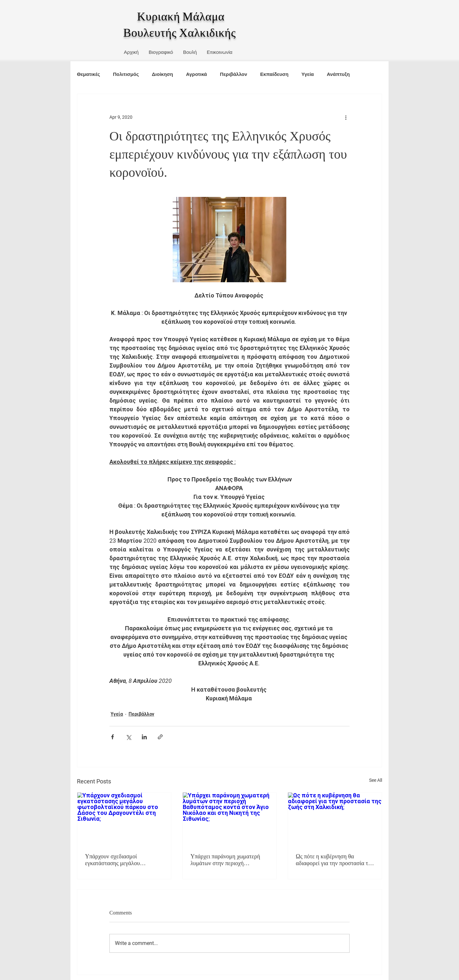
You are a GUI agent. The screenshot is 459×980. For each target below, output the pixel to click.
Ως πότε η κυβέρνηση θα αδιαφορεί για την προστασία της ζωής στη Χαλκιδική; (335, 860)
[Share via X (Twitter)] (128, 737)
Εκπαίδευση (274, 74)
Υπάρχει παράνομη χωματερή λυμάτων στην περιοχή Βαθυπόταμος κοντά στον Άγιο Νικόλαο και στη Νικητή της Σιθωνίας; (227, 860)
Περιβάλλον (234, 74)
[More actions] (346, 117)
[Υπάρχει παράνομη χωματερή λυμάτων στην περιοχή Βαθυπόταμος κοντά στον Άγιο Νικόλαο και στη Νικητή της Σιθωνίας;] (230, 819)
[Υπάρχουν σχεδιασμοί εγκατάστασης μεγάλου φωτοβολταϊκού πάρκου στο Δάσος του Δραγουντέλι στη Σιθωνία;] (124, 819)
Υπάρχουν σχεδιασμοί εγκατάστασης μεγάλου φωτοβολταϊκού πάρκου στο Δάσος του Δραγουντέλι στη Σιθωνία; (118, 860)
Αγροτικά (197, 74)
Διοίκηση (162, 74)
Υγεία (308, 74)
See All (376, 780)
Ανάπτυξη (338, 74)
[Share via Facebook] (112, 737)
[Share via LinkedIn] (144, 737)
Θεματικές (88, 74)
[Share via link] (160, 737)
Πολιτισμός (126, 74)
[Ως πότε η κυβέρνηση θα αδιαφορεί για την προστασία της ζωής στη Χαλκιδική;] (335, 819)
